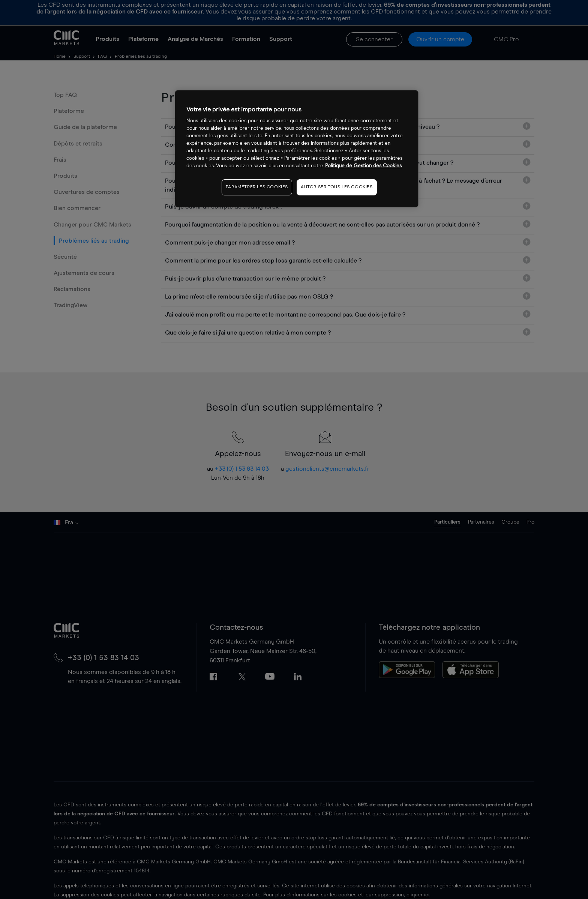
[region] (297, 149)
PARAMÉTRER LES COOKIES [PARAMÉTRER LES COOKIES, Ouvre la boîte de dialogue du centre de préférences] (257, 187)
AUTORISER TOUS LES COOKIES (337, 187)
